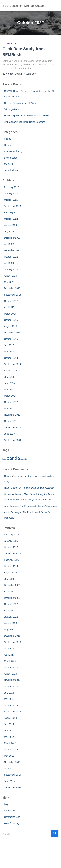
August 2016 (10, 326)
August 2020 (10, 276)
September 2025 (13, 206)
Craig (7, 476)
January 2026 (11, 193)
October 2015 (11, 339)
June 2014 (9, 383)
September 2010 (13, 427)
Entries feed (10, 811)
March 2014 (10, 396)
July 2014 (9, 377)
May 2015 (9, 352)
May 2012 (9, 409)
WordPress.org (12, 823)
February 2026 (11, 187)
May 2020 (9, 282)
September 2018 (13, 295)
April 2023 (9, 244)
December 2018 (12, 288)
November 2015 (12, 333)
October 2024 (11, 219)
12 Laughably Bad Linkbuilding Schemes (25, 122)
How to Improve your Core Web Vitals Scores (27, 116)
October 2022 (11, 257)
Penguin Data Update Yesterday (38, 488)
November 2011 (12, 415)
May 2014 (9, 390)
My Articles (10, 164)
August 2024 (10, 225)
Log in (7, 804)
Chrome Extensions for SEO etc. (20, 103)
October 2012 (11, 402)
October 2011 (11, 421)
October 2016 (11, 320)
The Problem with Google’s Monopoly (38, 506)
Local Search (11, 158)
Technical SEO (10, 43)
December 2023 (12, 238)
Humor (7, 145)
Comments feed (12, 817)
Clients (8, 139)
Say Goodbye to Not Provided (36, 500)
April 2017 (9, 307)
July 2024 (9, 231)
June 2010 (9, 434)
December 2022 (12, 250)
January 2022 (11, 269)
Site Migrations (12, 109)
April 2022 (9, 263)
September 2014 (13, 364)
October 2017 (11, 301)
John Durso (10, 506)
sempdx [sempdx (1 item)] (24, 459)
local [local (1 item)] (4, 459)
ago (30, 74)
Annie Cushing (11, 512)
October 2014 (11, 358)
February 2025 (11, 212)
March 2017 (10, 314)
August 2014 (10, 371)
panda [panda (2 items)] (13, 458)
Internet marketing (13, 151)
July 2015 (9, 345)
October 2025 (11, 200)
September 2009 (13, 440)
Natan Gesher (11, 488)
